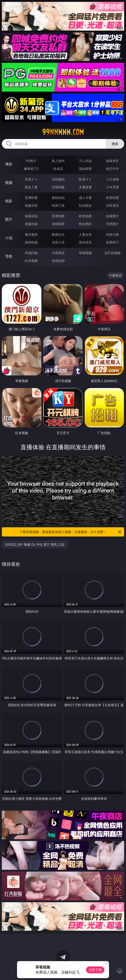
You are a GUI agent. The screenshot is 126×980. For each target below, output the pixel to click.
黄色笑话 (85, 242)
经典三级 (58, 205)
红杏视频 (31, 261)
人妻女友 (85, 234)
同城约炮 (31, 253)
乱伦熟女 (85, 205)
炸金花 (58, 169)
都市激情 (31, 234)
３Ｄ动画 (112, 179)
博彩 (9, 164)
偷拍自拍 (58, 198)
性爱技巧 (112, 242)
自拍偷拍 (58, 179)
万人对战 (85, 161)
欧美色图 (85, 216)
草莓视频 (85, 253)
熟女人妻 (31, 187)
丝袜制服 (58, 187)
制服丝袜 (31, 205)
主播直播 (85, 187)
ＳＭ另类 (112, 187)
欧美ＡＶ (85, 179)
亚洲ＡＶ (31, 179)
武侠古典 (112, 234)
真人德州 (58, 161)
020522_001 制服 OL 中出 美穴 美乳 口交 (35, 544)
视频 (9, 183)
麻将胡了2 (31, 169)
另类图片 (112, 224)
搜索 (115, 144)
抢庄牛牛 (112, 169)
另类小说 (58, 242)
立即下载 (95, 970)
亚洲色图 (58, 216)
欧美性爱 (112, 198)
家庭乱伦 (58, 234)
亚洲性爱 (31, 198)
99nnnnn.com (63, 132)
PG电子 (31, 161)
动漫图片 (112, 216)
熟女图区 (85, 224)
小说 (9, 238)
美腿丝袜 (31, 224)
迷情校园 (31, 242)
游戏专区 (112, 161)
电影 (9, 201)
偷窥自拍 (31, 216)
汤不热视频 (112, 253)
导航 (9, 256)
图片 (9, 219)
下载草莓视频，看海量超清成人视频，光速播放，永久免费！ (71, 532)
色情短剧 (58, 261)
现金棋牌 (85, 169)
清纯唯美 (58, 224)
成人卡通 (85, 198)
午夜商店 (58, 253)
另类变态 (112, 205)
